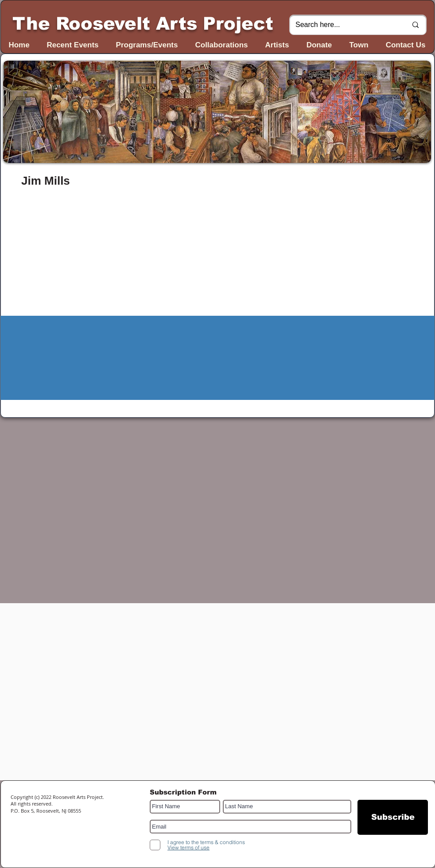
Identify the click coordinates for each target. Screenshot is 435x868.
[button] (217, 112)
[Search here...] (345, 25)
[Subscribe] (393, 817)
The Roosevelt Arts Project (143, 23)
